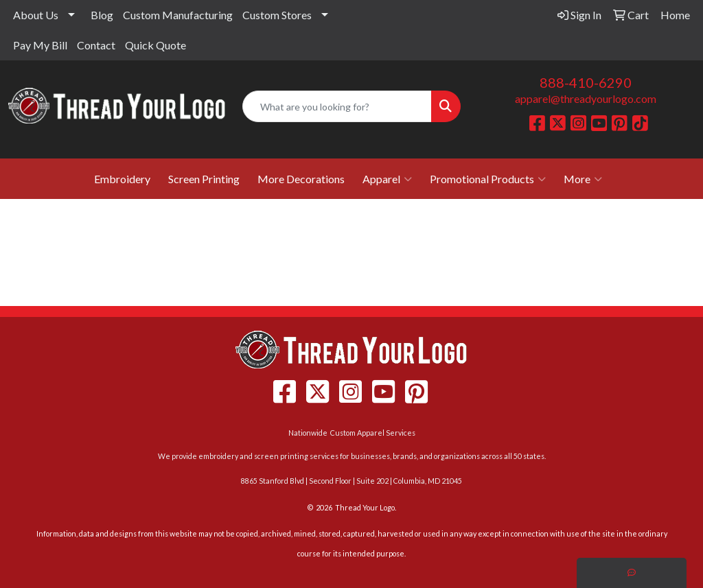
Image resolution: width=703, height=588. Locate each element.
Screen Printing (204, 179)
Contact (96, 45)
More (583, 179)
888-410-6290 (586, 82)
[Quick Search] (337, 106)
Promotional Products (488, 179)
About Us (36, 15)
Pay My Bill (40, 45)
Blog (102, 15)
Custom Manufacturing (178, 15)
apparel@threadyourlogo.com (586, 98)
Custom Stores (277, 15)
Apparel (387, 179)
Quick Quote (155, 45)
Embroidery (122, 179)
